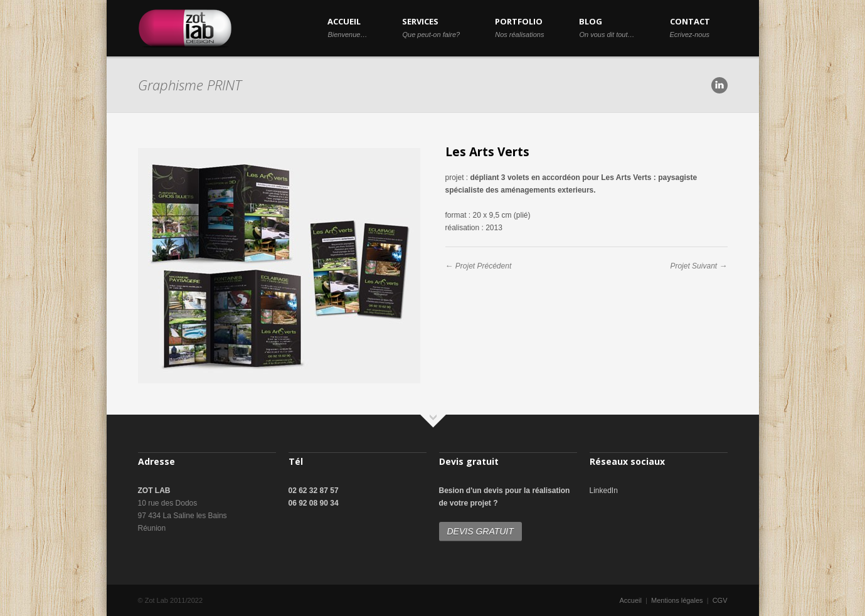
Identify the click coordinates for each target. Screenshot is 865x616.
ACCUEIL (347, 27)
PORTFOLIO (519, 27)
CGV (720, 600)
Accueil (630, 600)
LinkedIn (604, 491)
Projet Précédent (483, 266)
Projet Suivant (693, 266)
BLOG (607, 27)
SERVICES (431, 27)
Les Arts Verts (487, 152)
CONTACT (690, 27)
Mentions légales (677, 600)
